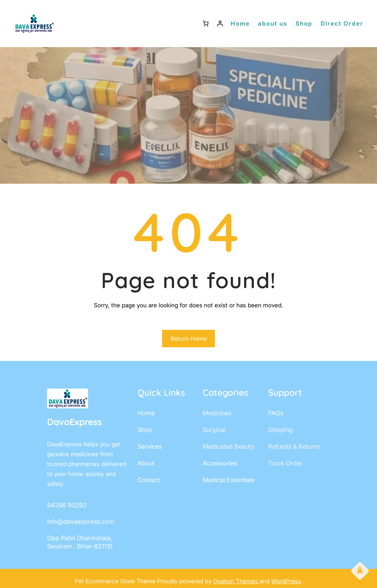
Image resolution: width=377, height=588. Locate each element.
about (146, 463)
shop (145, 430)
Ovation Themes (236, 581)
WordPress (286, 581)
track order (285, 463)
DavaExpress (75, 422)
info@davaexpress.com (81, 522)
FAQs (276, 413)
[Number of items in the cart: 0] (206, 24)
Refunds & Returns (294, 446)
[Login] (220, 24)
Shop (304, 24)
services (150, 446)
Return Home (189, 339)
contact (149, 480)
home (146, 413)
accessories (220, 463)
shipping (280, 430)
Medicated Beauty (228, 446)
